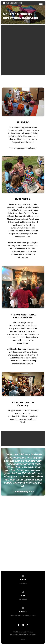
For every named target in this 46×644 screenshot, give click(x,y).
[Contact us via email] (23, 576)
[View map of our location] (23, 608)
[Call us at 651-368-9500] (23, 592)
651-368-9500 (23, 599)
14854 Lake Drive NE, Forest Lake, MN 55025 (23, 615)
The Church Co (23, 640)
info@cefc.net (23, 583)
